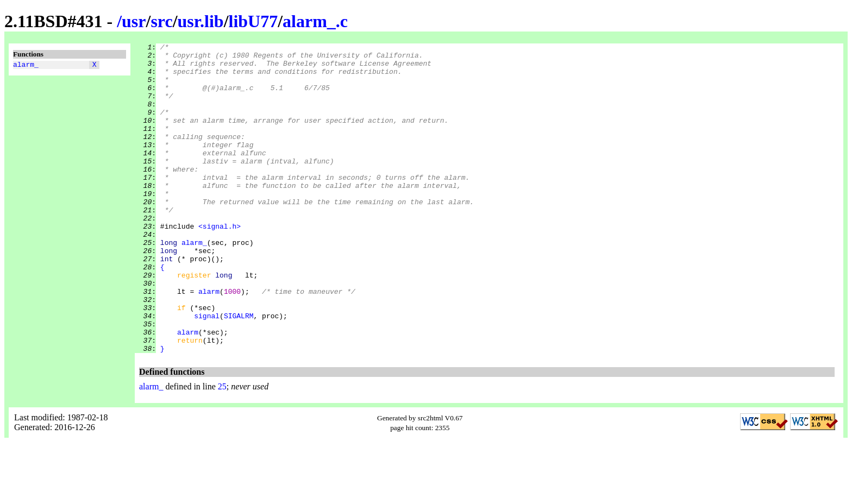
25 (222, 448)
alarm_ (26, 66)
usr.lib (201, 21)
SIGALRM (239, 371)
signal (207, 371)
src (161, 21)
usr (134, 21)
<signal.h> (220, 263)
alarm (209, 342)
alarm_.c (315, 21)
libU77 (253, 21)
